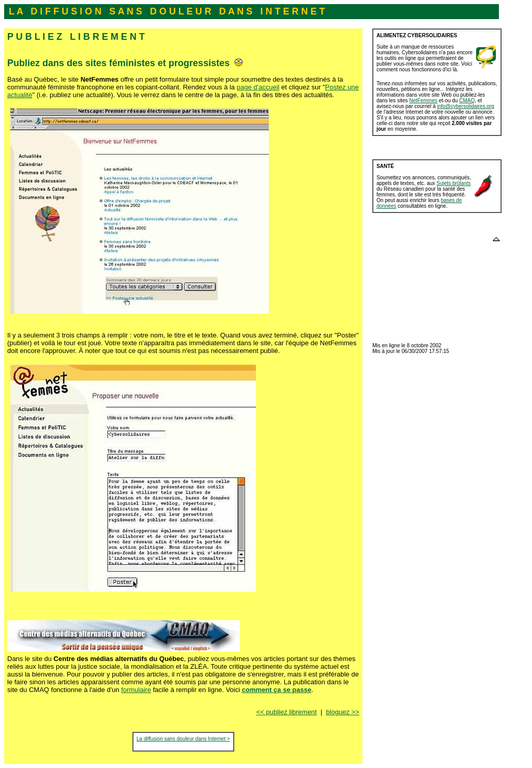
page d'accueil (258, 87)
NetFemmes (423, 101)
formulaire (136, 690)
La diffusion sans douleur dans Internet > (183, 739)
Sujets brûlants (453, 183)
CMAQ (467, 101)
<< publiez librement (287, 712)
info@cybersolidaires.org (465, 106)
